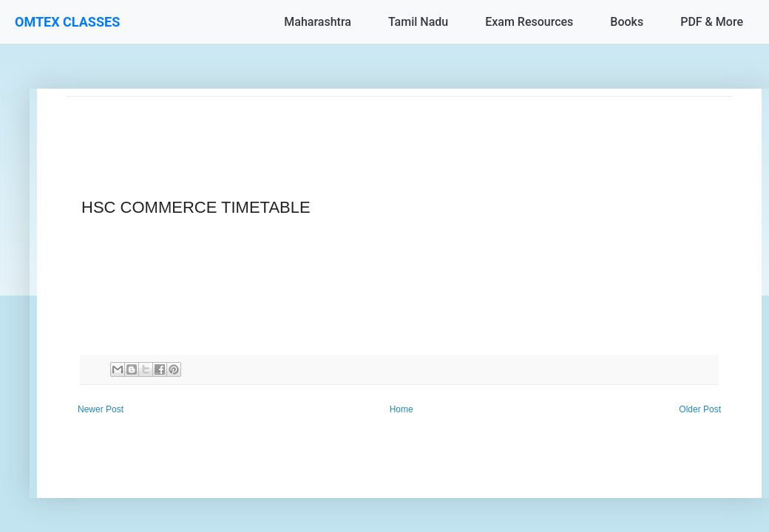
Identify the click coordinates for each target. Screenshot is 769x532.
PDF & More (712, 22)
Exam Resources (529, 22)
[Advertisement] (399, 130)
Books (627, 22)
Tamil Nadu (418, 22)
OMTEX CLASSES (67, 22)
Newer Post (101, 409)
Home (402, 409)
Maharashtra (318, 22)
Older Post (700, 409)
